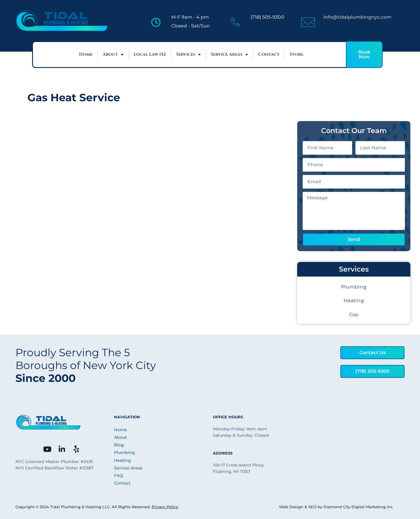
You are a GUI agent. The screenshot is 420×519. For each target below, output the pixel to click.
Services (188, 55)
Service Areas (229, 55)
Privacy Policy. (165, 507)
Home (86, 54)
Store (296, 54)
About (113, 55)
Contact (269, 54)
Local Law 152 (150, 54)
